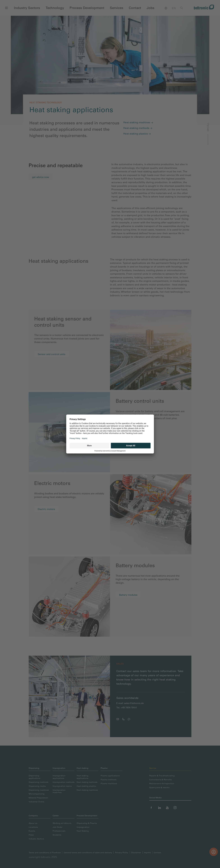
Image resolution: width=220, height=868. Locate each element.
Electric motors (46, 509)
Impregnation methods (64, 782)
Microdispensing (37, 794)
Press (31, 835)
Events (32, 831)
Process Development (87, 8)
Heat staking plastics (137, 134)
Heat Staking (83, 831)
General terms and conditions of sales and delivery (88, 852)
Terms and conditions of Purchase (45, 852)
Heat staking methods (138, 128)
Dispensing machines (39, 790)
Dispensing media (37, 786)
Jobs (150, 8)
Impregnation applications (59, 777)
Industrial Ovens (36, 802)
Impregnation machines (59, 791)
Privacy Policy (122, 852)
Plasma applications (110, 776)
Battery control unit (130, 430)
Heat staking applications (82, 777)
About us (33, 823)
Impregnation (83, 827)
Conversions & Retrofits (161, 780)
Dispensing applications (34, 777)
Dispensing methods (38, 782)
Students (57, 835)
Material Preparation (38, 798)
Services (117, 8)
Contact (135, 8)
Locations (33, 827)
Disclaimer (136, 852)
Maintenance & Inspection (162, 783)
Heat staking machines (138, 122)
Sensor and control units (52, 354)
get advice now (41, 177)
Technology (55, 8)
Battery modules (128, 595)
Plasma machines (109, 783)
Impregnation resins (62, 786)
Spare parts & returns (159, 787)
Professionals (59, 831)
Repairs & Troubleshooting (162, 776)
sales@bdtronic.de (134, 703)
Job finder (58, 827)
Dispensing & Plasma (87, 823)
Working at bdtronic (62, 823)
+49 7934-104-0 (129, 707)
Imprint (147, 852)
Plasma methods (109, 780)
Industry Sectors (27, 8)
